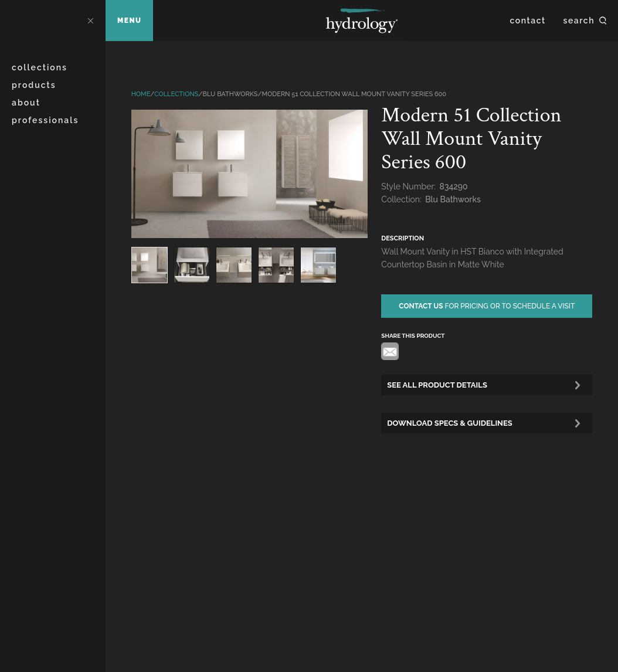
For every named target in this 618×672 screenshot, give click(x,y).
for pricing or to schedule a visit (487, 306)
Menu (129, 21)
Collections (40, 67)
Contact (528, 21)
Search (579, 21)
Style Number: (409, 186)
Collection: (402, 199)
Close (90, 21)
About (26, 103)
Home (141, 94)
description (403, 238)
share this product (413, 336)
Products (34, 85)
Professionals (45, 120)
